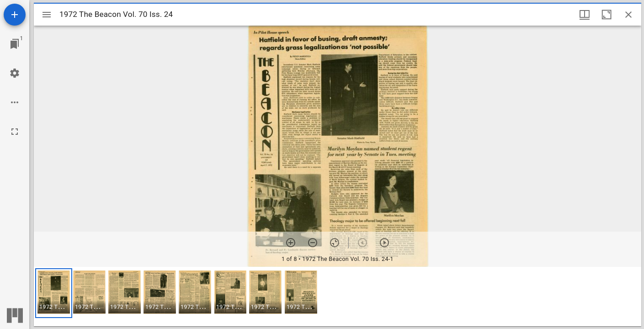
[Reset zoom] (335, 243)
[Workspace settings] (15, 73)
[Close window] (628, 15)
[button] (54, 293)
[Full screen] (15, 132)
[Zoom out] (313, 243)
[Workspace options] (15, 102)
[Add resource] (15, 15)
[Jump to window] (15, 44)
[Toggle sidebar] (47, 15)
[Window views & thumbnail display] (585, 15)
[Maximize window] (607, 15)
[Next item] (384, 243)
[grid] (338, 297)
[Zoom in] (291, 243)
